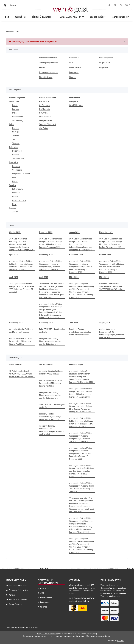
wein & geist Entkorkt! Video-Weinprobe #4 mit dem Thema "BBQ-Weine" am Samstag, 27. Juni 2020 (21, 288)
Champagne (17, 170)
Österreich (13, 147)
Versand (35, 627)
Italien (12, 124)
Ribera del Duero (19, 200)
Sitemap (73, 77)
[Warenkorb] (125, 5)
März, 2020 (74, 277)
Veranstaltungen (76, 365)
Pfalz (14, 113)
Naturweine (44, 113)
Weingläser (74, 101)
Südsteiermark (18, 159)
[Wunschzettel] (115, 5)
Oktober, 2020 (105, 255)
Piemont (16, 128)
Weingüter (21, 17)
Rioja (14, 204)
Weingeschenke (46, 120)
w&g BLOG (104, 67)
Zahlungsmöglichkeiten (49, 63)
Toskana (16, 136)
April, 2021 (14, 255)
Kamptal (16, 155)
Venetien (16, 143)
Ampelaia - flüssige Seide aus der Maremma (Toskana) (21, 331)
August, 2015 (105, 323)
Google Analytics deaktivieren (48, 634)
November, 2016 (46, 323)
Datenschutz (74, 58)
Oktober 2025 (15, 232)
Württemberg (18, 120)
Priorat (15, 197)
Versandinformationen (48, 58)
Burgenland (17, 151)
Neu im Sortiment (46, 365)
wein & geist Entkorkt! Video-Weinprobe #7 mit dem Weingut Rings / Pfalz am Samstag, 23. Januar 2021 (51, 265)
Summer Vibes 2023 (48, 124)
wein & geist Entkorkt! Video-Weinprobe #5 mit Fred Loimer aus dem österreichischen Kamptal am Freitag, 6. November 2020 (112, 267)
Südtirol (15, 132)
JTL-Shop (120, 641)
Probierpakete (45, 117)
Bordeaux (16, 166)
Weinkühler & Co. (76, 105)
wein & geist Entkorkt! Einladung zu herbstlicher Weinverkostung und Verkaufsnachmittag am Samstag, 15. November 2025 (21, 244)
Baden (15, 105)
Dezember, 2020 (46, 255)
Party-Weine (44, 101)
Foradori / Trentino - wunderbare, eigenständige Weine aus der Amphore (80, 332)
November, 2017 (16, 323)
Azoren (15, 212)
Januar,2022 (74, 232)
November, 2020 (76, 255)
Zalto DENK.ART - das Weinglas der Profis (52, 331)
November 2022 (46, 232)
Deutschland (14, 101)
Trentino (16, 139)
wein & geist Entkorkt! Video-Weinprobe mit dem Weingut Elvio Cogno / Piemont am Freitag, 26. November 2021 (111, 243)
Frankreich (13, 162)
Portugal (13, 208)
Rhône (15, 181)
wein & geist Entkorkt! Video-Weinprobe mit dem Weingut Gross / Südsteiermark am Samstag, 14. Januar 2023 (51, 243)
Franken (16, 109)
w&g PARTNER (105, 63)
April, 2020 (44, 277)
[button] (109, 5)
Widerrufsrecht (75, 67)
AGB (71, 63)
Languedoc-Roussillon (21, 174)
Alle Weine (44, 128)
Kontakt (42, 67)
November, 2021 (106, 232)
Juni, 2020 (13, 277)
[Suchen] (6, 5)
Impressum (74, 72)
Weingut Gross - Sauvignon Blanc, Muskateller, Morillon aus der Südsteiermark (50, 341)
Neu (7, 17)
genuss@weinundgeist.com (74, 636)
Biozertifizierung (46, 77)
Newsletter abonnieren (48, 72)
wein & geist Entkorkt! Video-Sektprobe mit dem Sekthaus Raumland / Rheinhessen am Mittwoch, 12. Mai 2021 (21, 265)
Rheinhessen (18, 117)
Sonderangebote (121, 17)
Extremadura (17, 189)
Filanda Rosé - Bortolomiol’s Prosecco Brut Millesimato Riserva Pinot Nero (20, 341)
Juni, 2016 (74, 323)
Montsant (16, 193)
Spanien (12, 185)
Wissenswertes (15, 365)
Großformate (44, 109)
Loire (14, 178)
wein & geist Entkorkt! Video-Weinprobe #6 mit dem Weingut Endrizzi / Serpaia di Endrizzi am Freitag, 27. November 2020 (81, 267)
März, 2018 (104, 277)
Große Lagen (44, 105)
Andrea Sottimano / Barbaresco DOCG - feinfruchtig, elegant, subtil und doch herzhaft (112, 333)
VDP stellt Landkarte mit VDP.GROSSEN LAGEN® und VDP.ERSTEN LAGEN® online (111, 286)
